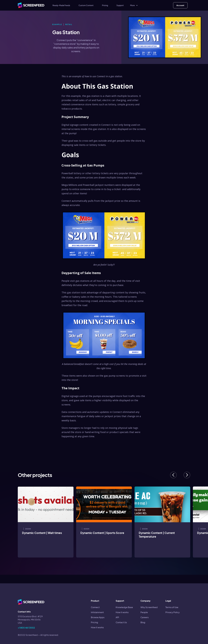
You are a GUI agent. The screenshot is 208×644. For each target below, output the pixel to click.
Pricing (105, 5)
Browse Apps (98, 617)
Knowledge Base (124, 607)
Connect (95, 607)
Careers (145, 617)
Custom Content (86, 5)
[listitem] (46, 522)
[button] (134, 5)
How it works (97, 627)
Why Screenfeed (149, 607)
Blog (143, 622)
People (144, 612)
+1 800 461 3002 (26, 628)
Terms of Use (172, 607)
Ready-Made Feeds (61, 5)
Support (120, 5)
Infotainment (97, 612)
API (117, 617)
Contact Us (121, 622)
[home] (31, 5)
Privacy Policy (173, 612)
